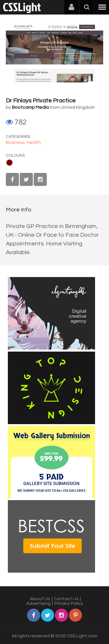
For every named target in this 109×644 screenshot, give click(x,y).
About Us (40, 599)
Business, (16, 142)
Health (34, 142)
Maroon (9, 163)
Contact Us (66, 599)
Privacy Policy (69, 603)
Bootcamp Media (30, 107)
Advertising (38, 603)
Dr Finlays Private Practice (41, 101)
